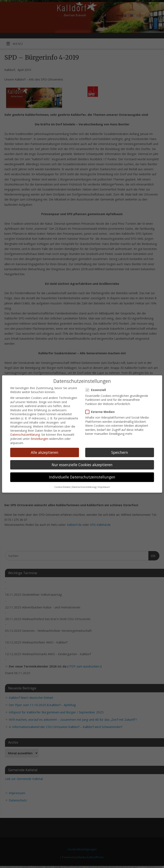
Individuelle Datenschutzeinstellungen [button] (82, 475)
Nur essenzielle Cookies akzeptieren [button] (82, 463)
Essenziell (97, 388)
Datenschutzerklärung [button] (84, 486)
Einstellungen (39, 437)
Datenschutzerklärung (25, 433)
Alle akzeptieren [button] (45, 451)
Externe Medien (102, 410)
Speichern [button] (120, 451)
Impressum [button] (104, 486)
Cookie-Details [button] (62, 486)
